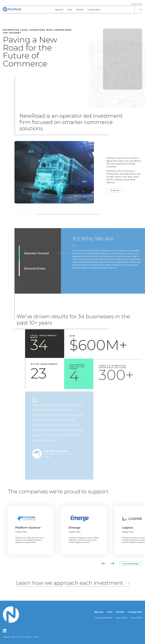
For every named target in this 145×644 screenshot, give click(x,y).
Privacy (36, 637)
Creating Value (94, 10)
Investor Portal (137, 4)
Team (70, 10)
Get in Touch (136, 618)
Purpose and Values (104, 618)
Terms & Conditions (25, 637)
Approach (59, 10)
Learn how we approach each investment (77, 583)
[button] (104, 564)
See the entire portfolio (131, 564)
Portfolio (80, 10)
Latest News (122, 618)
